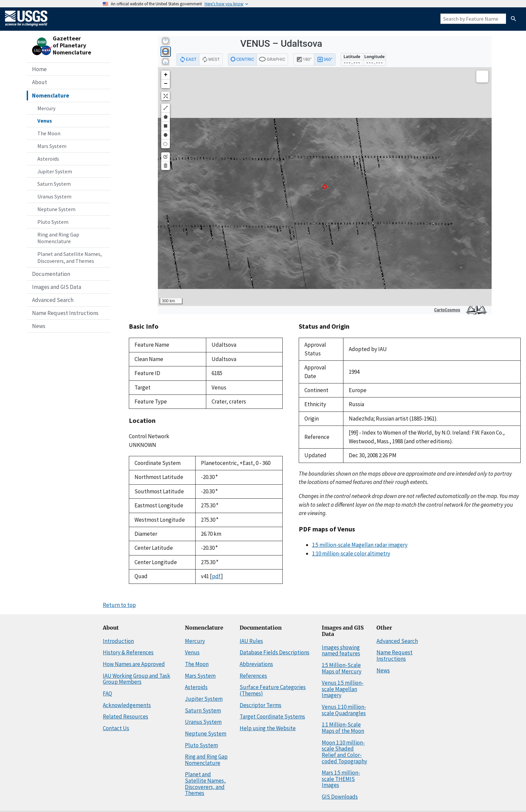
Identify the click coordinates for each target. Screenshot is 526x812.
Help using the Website (268, 728)
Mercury (46, 108)
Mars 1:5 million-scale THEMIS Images (341, 779)
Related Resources (125, 716)
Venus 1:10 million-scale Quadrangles (344, 710)
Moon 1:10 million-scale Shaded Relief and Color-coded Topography (344, 752)
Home (39, 69)
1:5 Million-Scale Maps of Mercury (342, 668)
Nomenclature (51, 96)
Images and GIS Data (57, 287)
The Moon (49, 133)
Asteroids (48, 159)
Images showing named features (341, 651)
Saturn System (54, 184)
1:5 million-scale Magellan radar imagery (360, 545)
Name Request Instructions (65, 313)
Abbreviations (256, 664)
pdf (216, 576)
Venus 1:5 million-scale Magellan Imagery (343, 689)
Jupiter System (55, 171)
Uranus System (54, 196)
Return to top (119, 605)
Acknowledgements (127, 705)
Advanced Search (53, 300)
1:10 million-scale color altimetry (351, 553)
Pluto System (53, 222)
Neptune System (56, 209)
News (39, 326)
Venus (45, 121)
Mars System (52, 146)
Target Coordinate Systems (272, 716)
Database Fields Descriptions (275, 652)
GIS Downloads (340, 797)
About (40, 82)
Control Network (149, 436)
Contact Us (116, 728)
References (253, 676)
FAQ (107, 693)
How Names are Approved (134, 664)
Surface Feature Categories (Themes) (273, 690)
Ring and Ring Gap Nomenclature (58, 238)
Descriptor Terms (260, 705)
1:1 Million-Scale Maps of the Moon (343, 728)
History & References (128, 652)
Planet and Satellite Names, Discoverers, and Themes (70, 257)
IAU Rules (251, 641)
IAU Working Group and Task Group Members (137, 679)
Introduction (118, 641)
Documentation (51, 274)
